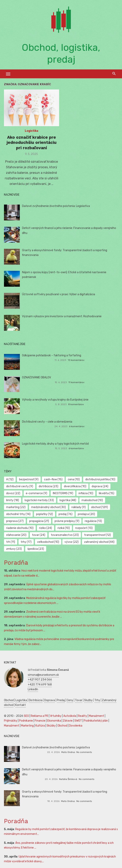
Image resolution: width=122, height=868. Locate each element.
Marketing (27, 726)
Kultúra (40, 726)
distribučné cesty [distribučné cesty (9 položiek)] (20, 486)
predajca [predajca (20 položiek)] (86, 514)
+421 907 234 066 (40, 680)
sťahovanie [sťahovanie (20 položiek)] (16, 535)
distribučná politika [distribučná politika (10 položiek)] (100, 479)
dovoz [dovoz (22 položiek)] (13, 493)
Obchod (9, 700)
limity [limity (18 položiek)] (13, 500)
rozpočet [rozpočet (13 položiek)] (84, 528)
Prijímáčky (11, 721)
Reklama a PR (39, 716)
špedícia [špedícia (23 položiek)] (36, 549)
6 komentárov (77, 426)
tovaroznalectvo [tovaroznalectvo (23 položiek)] (65, 535)
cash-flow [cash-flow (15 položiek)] (53, 479)
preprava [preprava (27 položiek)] (15, 521)
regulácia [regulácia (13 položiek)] (93, 521)
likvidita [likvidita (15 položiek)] (107, 493)
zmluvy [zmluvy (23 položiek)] (14, 549)
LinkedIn (33, 689)
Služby (88, 700)
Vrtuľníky (56, 716)
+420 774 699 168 (40, 685)
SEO (26, 716)
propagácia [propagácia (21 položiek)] (39, 521)
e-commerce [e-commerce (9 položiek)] (37, 493)
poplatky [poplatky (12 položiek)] (45, 514)
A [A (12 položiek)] (10, 479)
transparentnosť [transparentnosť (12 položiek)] (98, 535)
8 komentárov (76, 404)
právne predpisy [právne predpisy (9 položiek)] (67, 521)
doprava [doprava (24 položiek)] (100, 486)
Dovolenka (76, 726)
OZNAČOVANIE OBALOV (37, 377)
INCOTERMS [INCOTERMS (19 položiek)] (63, 493)
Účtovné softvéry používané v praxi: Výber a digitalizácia (59, 294)
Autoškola (70, 716)
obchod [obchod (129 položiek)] (99, 507)
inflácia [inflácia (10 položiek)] (86, 493)
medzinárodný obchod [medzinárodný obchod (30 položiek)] (49, 507)
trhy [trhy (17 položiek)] (26, 542)
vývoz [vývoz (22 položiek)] (72, 542)
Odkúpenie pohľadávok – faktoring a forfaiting (52, 355)
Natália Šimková (68, 779)
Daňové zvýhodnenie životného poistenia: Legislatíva (56, 206)
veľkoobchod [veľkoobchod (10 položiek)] (48, 542)
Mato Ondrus (68, 752)
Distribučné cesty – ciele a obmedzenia (47, 422)
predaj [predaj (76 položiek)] (65, 514)
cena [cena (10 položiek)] (74, 479)
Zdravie (68, 721)
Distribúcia (36, 700)
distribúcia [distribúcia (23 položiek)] (49, 486)
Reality (83, 716)
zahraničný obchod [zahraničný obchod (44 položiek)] (99, 542)
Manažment (97, 716)
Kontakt (21, 705)
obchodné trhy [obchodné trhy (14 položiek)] (18, 514)
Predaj (61, 700)
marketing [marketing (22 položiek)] (16, 507)
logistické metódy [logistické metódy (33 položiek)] (39, 500)
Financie (40, 721)
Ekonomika (54, 721)
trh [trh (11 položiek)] (11, 542)
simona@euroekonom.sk (43, 675)
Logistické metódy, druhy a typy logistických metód (55, 444)
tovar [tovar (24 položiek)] (39, 535)
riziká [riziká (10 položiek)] (64, 528)
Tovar (79, 700)
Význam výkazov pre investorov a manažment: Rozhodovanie (62, 316)
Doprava (50, 700)
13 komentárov (76, 360)
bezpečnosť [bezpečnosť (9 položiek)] (29, 479)
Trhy (97, 700)
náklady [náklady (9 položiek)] (79, 507)
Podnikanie (26, 721)
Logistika (32, 131)
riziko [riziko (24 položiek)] (46, 528)
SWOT (78, 721)
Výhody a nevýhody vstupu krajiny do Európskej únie (55, 400)
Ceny (70, 700)
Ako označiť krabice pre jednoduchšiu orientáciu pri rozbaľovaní (32, 142)
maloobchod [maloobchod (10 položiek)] (92, 500)
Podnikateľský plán (96, 721)
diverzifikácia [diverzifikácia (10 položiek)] (75, 486)
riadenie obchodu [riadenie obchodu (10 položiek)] (20, 528)
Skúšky (51, 726)
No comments (84, 752)
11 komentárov (76, 382)
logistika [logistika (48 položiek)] (68, 500)
